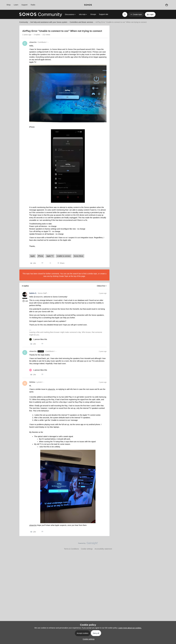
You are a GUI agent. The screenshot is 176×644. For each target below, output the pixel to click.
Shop (9, 5)
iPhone (41, 256)
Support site (104, 14)
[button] (136, 14)
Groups (93, 14)
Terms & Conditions (71, 549)
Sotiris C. (33, 293)
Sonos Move (79, 256)
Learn (16, 5)
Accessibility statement (103, 549)
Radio (33, 5)
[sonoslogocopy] (88, 5)
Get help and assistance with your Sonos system (49, 22)
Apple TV (50, 256)
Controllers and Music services (81, 22)
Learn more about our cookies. (130, 628)
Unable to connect (64, 256)
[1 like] (38, 339)
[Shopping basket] (167, 5)
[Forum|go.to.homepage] (41, 14)
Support (24, 5)
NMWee (32, 382)
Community (24, 22)
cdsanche (33, 42)
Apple (33, 256)
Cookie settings (87, 549)
